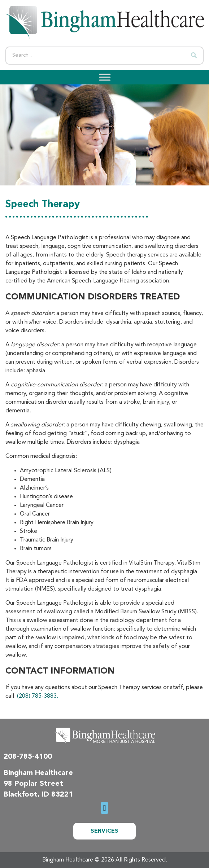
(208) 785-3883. (38, 696)
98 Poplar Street (33, 784)
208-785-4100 (28, 757)
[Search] (194, 56)
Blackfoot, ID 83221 (38, 795)
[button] (104, 808)
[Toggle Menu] (102, 77)
